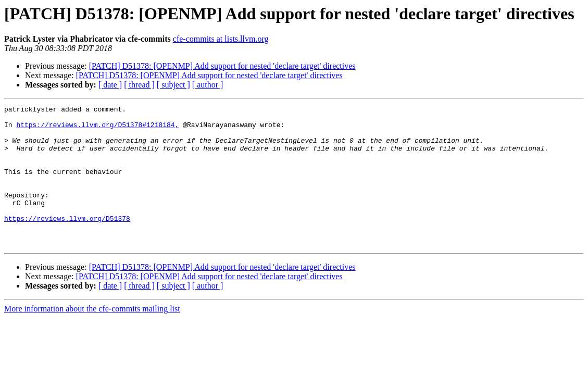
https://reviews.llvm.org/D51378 (67, 242)
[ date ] (110, 85)
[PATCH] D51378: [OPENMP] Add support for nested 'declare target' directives (222, 66)
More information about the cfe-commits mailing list (92, 337)
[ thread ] (139, 85)
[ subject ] (173, 85)
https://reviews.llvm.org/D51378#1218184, (97, 129)
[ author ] (208, 85)
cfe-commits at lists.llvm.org (221, 39)
